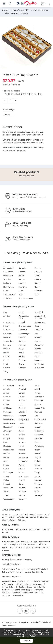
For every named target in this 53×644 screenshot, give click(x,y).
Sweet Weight (9, 110)
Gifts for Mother (30, 545)
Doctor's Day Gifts (20, 11)
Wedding (28, 560)
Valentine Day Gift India (12, 569)
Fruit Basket (38, 584)
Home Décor (18, 596)
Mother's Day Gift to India (35, 569)
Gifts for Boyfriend (12, 545)
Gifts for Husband (24, 542)
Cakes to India (25, 582)
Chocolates (31, 587)
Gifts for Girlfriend (42, 542)
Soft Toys (6, 590)
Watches (6, 593)
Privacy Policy (8, 518)
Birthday (6, 560)
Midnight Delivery (23, 584)
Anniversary (17, 560)
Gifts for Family (17, 548)
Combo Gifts (8, 587)
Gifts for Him (21, 530)
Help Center (30, 515)
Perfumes (39, 590)
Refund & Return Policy (27, 518)
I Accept (26, 641)
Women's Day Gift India (33, 572)
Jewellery (16, 593)
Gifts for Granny (33, 548)
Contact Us (17, 515)
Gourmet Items (40, 11)
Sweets (42, 587)
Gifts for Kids (35, 530)
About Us (6, 515)
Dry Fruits (20, 587)
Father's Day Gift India (12, 572)
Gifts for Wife (8, 542)
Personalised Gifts (30, 593)
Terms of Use (43, 515)
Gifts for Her (8, 530)
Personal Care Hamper (23, 590)
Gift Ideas (22, 520)
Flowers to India (9, 582)
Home (5, 11)
